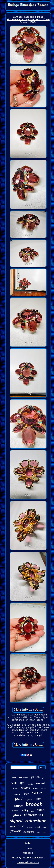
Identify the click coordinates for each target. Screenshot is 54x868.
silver (35, 788)
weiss (44, 788)
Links (28, 848)
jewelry (38, 776)
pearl (38, 827)
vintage (18, 782)
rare (37, 793)
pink (33, 811)
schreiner (24, 778)
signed (16, 821)
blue (21, 826)
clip (44, 832)
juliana (26, 788)
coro (14, 778)
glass (17, 815)
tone (38, 799)
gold (19, 798)
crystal (31, 784)
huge (39, 833)
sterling (25, 810)
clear (45, 827)
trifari (41, 810)
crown (17, 794)
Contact (28, 853)
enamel (41, 783)
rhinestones (33, 815)
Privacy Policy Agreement (28, 858)
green (15, 810)
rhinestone (36, 821)
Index (28, 844)
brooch (34, 804)
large (26, 794)
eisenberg (29, 832)
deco (12, 827)
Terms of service (28, 863)
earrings (18, 806)
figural (29, 800)
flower (15, 831)
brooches (30, 827)
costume (14, 788)
